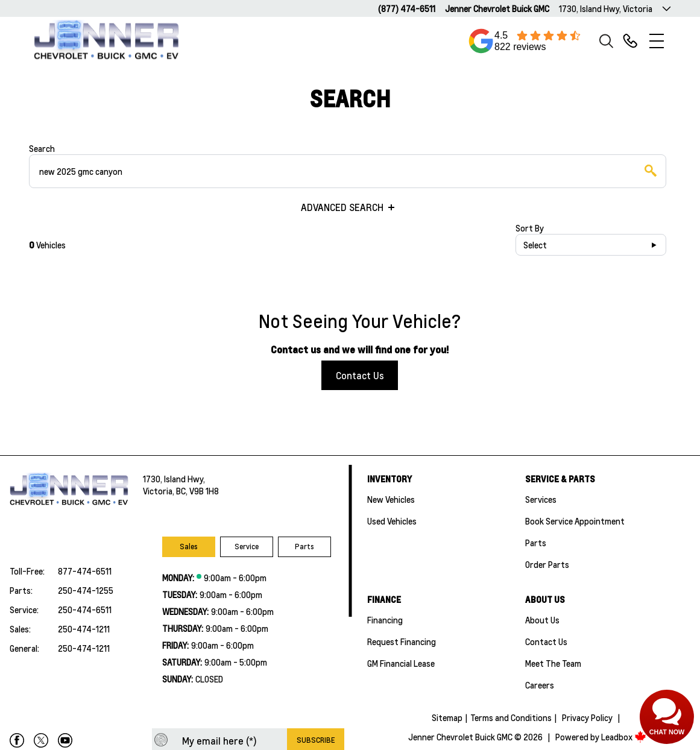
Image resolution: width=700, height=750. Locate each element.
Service (247, 547)
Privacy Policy (587, 717)
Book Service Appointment (575, 521)
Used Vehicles (392, 521)
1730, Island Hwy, (174, 479)
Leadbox (624, 737)
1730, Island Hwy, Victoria (606, 8)
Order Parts (547, 564)
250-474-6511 (85, 610)
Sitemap (447, 717)
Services (541, 499)
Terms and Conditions (511, 717)
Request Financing (402, 641)
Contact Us (360, 375)
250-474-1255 (86, 590)
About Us (542, 620)
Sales (189, 547)
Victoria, (159, 491)
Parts (304, 547)
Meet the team (553, 663)
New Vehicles (391, 499)
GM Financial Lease (401, 663)
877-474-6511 (85, 571)
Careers (540, 685)
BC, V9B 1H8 (197, 491)
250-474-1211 (84, 629)
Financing (385, 620)
